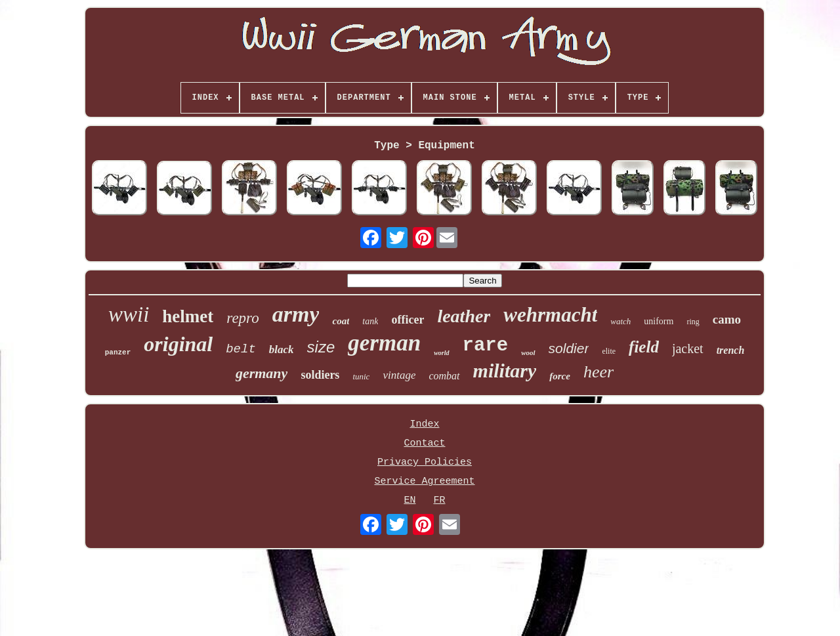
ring (693, 322)
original (178, 344)
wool (528, 352)
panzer (118, 352)
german (384, 343)
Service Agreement (424, 481)
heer (598, 372)
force (560, 376)
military (505, 371)
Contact (424, 443)
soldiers (320, 375)
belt (241, 349)
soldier (569, 348)
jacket (688, 349)
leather (464, 316)
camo (727, 319)
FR (440, 500)
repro (242, 318)
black (282, 350)
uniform (659, 321)
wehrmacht (550, 315)
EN (409, 500)
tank (370, 321)
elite (609, 351)
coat (341, 321)
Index (424, 424)
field (644, 347)
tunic (361, 376)
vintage (399, 375)
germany (262, 373)
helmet (188, 316)
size (321, 347)
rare (486, 346)
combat (444, 376)
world (441, 353)
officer (408, 320)
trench (731, 350)
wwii (129, 314)
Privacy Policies (425, 462)
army (296, 314)
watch (620, 321)
